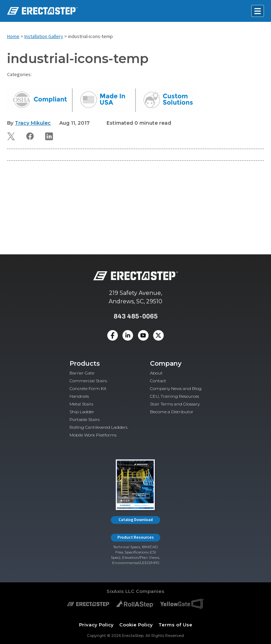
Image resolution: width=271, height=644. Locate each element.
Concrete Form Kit (88, 388)
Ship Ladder (82, 412)
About (156, 373)
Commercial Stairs (88, 381)
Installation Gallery (44, 37)
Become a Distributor (172, 412)
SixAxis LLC (121, 591)
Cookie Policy (136, 625)
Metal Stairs (81, 404)
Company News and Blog (176, 388)
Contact (158, 381)
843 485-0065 (136, 316)
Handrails (79, 396)
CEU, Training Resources (174, 396)
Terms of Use (175, 625)
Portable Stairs (85, 419)
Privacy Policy (96, 625)
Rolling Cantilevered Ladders (98, 427)
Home (13, 37)
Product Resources (136, 537)
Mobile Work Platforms (93, 435)
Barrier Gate (82, 373)
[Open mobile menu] (258, 11)
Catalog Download (136, 520)
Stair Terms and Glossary (175, 404)
